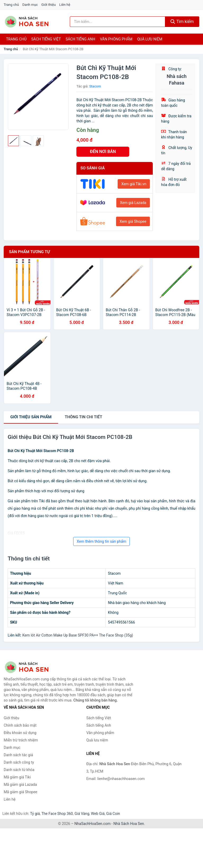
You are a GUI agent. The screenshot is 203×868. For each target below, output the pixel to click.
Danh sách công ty (19, 762)
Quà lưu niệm (150, 39)
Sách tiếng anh (80, 39)
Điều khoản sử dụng (20, 733)
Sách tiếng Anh (99, 725)
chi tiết (84, 417)
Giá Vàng (82, 814)
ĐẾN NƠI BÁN (103, 152)
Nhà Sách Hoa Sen (129, 824)
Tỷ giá (35, 814)
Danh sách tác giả (18, 755)
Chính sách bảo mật (20, 725)
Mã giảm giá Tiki (17, 777)
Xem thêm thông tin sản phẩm (101, 541)
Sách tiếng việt (46, 39)
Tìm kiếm (182, 22)
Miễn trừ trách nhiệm (21, 740)
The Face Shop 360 (57, 814)
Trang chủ (11, 5)
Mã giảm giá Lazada (20, 785)
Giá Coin (113, 814)
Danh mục (30, 5)
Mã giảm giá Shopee (20, 792)
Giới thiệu (48, 5)
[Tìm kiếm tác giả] (117, 22)
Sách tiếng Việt (99, 718)
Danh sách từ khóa (19, 770)
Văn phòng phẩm (116, 39)
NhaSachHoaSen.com (93, 824)
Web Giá (98, 814)
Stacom (95, 86)
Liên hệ (65, 5)
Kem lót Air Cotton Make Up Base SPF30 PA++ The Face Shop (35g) (78, 635)
